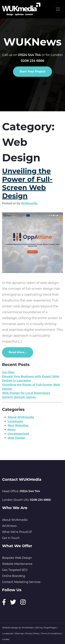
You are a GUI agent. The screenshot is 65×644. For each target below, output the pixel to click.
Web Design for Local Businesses (26, 393)
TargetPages (50, 628)
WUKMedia (28, 628)
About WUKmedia (21, 417)
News (12, 430)
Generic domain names (19, 397)
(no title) (8, 372)
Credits (6, 639)
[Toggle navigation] (58, 9)
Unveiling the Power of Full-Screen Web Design (27, 183)
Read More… (21, 352)
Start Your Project (32, 72)
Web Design (16, 438)
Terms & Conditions (51, 633)
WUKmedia (29, 203)
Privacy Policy (32, 633)
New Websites (18, 425)
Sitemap (19, 633)
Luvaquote (15, 421)
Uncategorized (18, 434)
